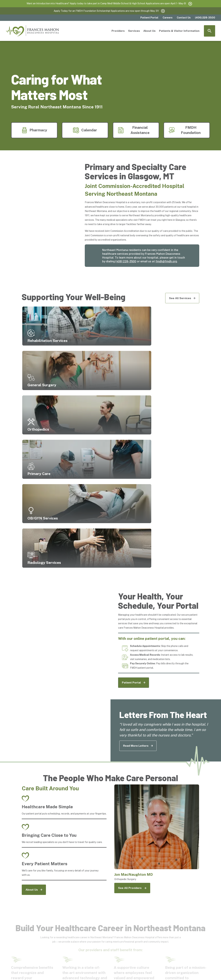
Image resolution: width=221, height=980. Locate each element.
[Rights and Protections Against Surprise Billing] (123, 933)
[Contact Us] (60, 929)
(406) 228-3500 (126, 261)
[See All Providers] (132, 712)
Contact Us (184, 18)
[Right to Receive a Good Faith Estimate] (155, 931)
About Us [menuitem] (149, 31)
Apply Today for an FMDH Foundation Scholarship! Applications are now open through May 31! (106, 11)
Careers (168, 18)
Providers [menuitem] (118, 31)
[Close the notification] (190, 4)
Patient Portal (149, 18)
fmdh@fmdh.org (166, 261)
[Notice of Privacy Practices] (155, 922)
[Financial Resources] (91, 921)
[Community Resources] (123, 922)
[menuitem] (15, 971)
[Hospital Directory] (91, 929)
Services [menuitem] (134, 31)
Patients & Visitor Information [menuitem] (179, 31)
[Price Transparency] (60, 921)
